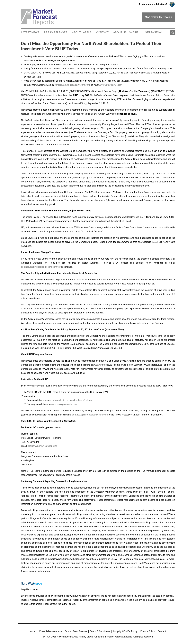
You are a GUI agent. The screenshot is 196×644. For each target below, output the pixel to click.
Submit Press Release (76, 631)
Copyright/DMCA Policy (125, 631)
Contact (102, 32)
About (33, 631)
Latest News (30, 32)
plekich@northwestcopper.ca (43, 446)
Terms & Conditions (100, 631)
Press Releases (56, 32)
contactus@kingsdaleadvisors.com (39, 267)
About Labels (82, 32)
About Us (120, 32)
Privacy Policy (148, 631)
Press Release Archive (51, 631)
